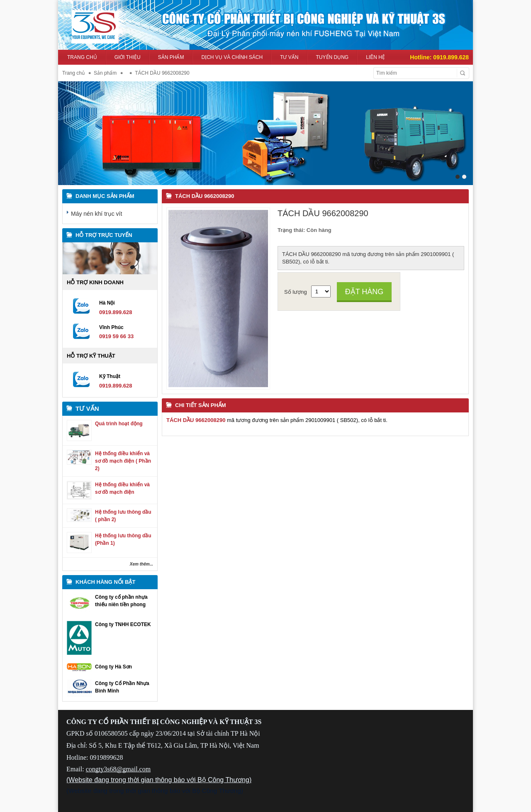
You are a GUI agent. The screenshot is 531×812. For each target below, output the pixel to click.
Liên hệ (375, 57)
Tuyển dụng (332, 57)
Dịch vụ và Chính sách (232, 57)
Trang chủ (82, 57)
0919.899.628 (451, 57)
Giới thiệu (128, 57)
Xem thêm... (141, 564)
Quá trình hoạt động (119, 424)
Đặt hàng (364, 292)
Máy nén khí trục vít (96, 214)
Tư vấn (289, 57)
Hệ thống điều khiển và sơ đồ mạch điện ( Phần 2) (123, 461)
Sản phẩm (171, 57)
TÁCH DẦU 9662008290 (205, 196)
